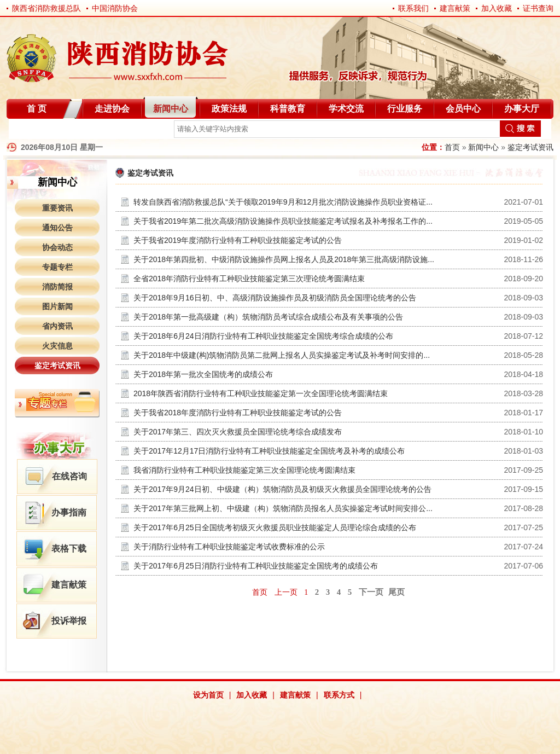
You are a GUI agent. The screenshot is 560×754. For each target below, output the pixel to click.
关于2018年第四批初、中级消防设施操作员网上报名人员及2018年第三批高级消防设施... (284, 259)
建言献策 (455, 8)
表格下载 (69, 549)
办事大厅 (522, 109)
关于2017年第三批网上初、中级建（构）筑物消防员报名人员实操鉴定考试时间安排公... (283, 508)
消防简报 (57, 287)
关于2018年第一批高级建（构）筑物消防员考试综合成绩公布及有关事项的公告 (268, 317)
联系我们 (413, 8)
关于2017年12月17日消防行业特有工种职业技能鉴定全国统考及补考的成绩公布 (269, 451)
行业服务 (405, 109)
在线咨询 (69, 476)
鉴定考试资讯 (530, 147)
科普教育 (288, 109)
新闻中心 (171, 109)
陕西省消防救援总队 (46, 8)
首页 (452, 147)
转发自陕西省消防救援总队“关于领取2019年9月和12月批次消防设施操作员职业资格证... (283, 202)
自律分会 (35, 131)
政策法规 (229, 109)
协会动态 (57, 247)
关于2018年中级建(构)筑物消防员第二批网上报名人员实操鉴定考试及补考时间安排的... (282, 355)
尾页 (396, 592)
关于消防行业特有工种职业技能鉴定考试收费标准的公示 (229, 547)
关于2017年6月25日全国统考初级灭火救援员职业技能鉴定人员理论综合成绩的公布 (275, 527)
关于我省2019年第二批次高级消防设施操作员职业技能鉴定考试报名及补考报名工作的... (283, 221)
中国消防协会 (115, 8)
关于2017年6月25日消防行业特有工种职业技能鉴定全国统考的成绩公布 (256, 566)
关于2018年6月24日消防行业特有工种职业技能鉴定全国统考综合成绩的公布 (263, 336)
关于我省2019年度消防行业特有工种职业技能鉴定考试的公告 (238, 240)
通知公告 (57, 228)
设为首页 (208, 695)
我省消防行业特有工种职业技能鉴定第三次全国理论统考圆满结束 (244, 470)
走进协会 (112, 109)
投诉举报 (69, 621)
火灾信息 (57, 346)
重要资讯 (57, 208)
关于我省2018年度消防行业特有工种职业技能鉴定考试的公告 (238, 413)
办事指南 (69, 512)
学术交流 (346, 109)
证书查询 (538, 8)
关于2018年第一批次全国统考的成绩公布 (203, 374)
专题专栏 (57, 267)
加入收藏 (497, 8)
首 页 (37, 109)
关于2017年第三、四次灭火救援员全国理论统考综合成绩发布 (238, 432)
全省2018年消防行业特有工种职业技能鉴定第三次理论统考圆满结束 (249, 279)
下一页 (371, 592)
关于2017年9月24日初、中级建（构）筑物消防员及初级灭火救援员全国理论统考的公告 (282, 489)
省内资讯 (57, 326)
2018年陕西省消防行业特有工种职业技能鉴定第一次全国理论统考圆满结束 (261, 393)
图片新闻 (57, 306)
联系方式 (339, 695)
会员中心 (463, 109)
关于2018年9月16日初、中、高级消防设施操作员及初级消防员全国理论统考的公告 (275, 298)
